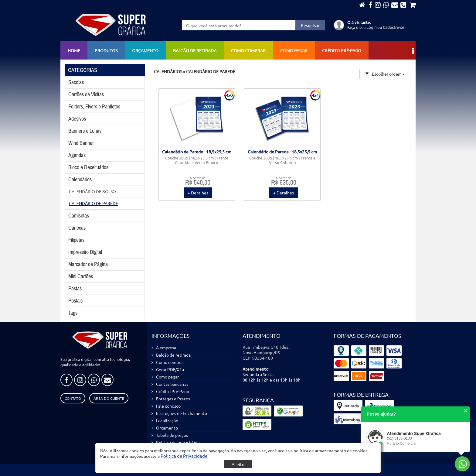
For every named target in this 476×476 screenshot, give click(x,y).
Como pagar (294, 50)
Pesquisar (310, 25)
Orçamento (145, 50)
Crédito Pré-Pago (342, 50)
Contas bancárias (172, 384)
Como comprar (248, 50)
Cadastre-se (393, 27)
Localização (167, 420)
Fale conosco (168, 406)
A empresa (166, 348)
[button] (185, 456)
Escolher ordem (385, 74)
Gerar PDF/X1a (170, 369)
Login (371, 27)
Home (74, 50)
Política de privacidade (178, 442)
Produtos (106, 50)
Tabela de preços (172, 435)
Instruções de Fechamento (182, 413)
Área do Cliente (109, 398)
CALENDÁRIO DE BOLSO (92, 191)
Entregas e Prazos (173, 399)
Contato (73, 398)
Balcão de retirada (195, 50)
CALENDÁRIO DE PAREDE (93, 203)
